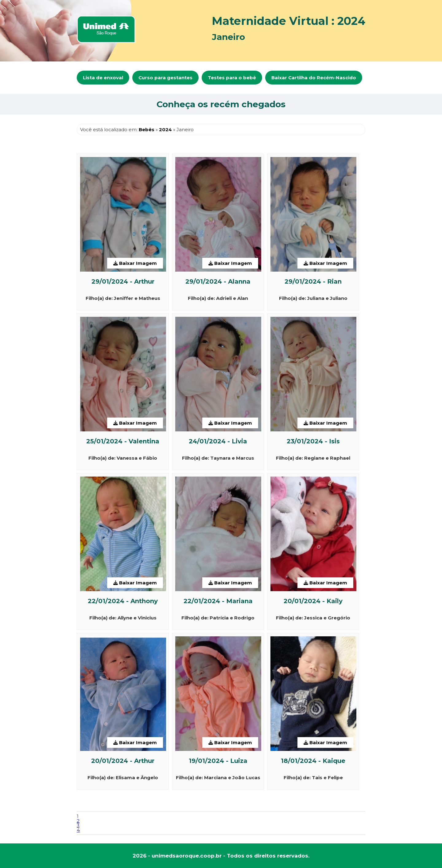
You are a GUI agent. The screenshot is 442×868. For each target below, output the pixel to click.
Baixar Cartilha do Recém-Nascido (314, 78)
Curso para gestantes (165, 78)
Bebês (147, 130)
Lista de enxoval (103, 78)
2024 (165, 130)
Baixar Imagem (135, 263)
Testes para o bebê (232, 78)
